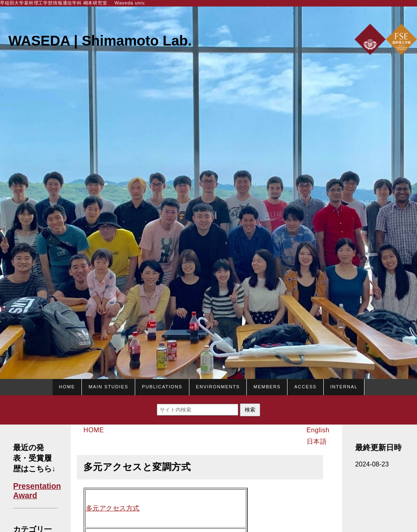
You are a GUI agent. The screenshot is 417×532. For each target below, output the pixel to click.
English (318, 430)
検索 (250, 410)
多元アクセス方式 (113, 508)
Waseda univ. (130, 3)
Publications (162, 386)
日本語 (317, 441)
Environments (218, 386)
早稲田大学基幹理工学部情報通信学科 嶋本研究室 (54, 3)
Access (306, 386)
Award (25, 495)
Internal (344, 386)
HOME (67, 386)
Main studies (109, 386)
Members (267, 386)
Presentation (37, 486)
